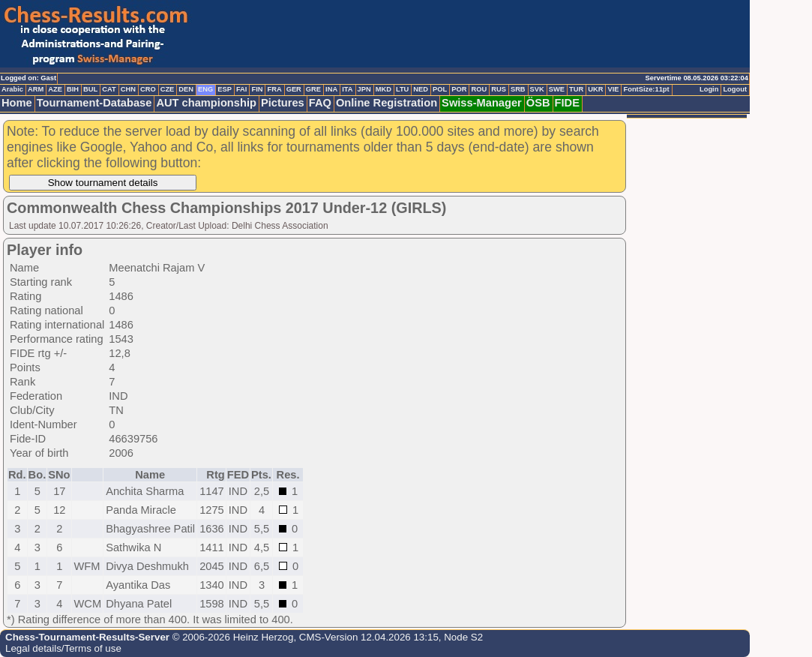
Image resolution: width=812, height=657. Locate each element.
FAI (242, 89)
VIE (613, 89)
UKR (595, 89)
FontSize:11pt (646, 89)
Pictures (283, 103)
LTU (402, 89)
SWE (557, 89)
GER (294, 89)
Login (709, 89)
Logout (735, 89)
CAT (109, 89)
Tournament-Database (94, 103)
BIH (73, 89)
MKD (384, 89)
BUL (90, 89)
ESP (225, 89)
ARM (36, 89)
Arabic (12, 89)
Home (17, 103)
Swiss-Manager (482, 103)
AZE (55, 89)
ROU (479, 89)
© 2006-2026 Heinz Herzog (231, 637)
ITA (347, 89)
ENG (205, 89)
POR (459, 89)
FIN (257, 89)
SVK (537, 89)
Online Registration (387, 103)
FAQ (320, 103)
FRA (274, 89)
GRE (313, 89)
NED (421, 89)
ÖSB (538, 103)
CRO (148, 89)
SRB (518, 89)
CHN (128, 89)
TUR (576, 89)
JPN (364, 89)
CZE (168, 89)
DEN (186, 89)
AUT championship (206, 103)
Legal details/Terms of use (63, 648)
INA (331, 89)
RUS (499, 89)
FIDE (567, 103)
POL (440, 89)
